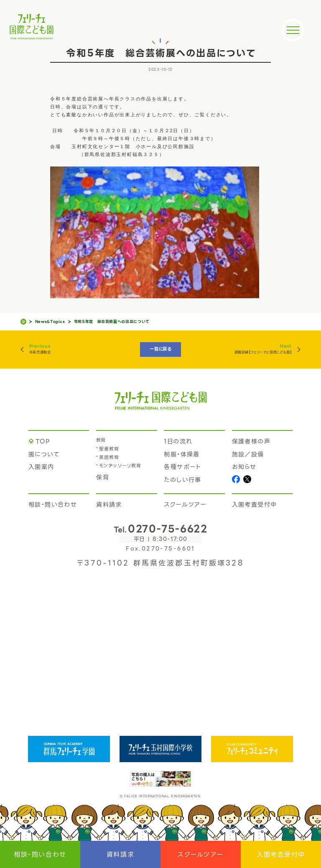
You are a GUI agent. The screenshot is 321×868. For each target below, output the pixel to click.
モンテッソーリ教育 (120, 466)
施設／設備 (248, 454)
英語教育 (109, 457)
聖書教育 (109, 449)
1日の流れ (178, 441)
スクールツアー (201, 855)
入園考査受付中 (281, 855)
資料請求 (120, 855)
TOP (43, 441)
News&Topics (50, 322)
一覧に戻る (160, 349)
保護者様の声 (251, 441)
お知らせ (244, 467)
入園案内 (41, 467)
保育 (103, 477)
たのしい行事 (182, 480)
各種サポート (182, 467)
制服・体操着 (182, 454)
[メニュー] (293, 30)
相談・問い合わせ (40, 855)
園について (44, 454)
